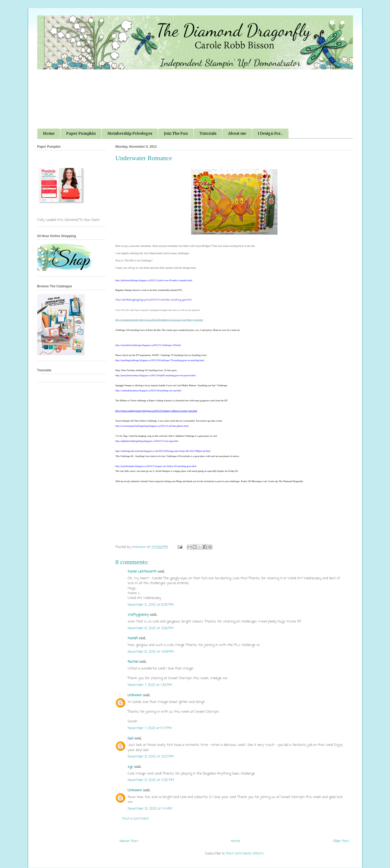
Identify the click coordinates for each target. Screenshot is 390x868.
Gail (130, 739)
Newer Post (129, 841)
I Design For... (270, 133)
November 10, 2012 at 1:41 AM (150, 809)
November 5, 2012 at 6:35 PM (151, 605)
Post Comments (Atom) (245, 854)
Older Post (341, 841)
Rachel (133, 662)
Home (49, 133)
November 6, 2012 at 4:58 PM (151, 652)
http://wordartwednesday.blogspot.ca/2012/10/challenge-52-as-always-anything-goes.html (159, 320)
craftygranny (138, 615)
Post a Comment (135, 819)
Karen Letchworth (142, 572)
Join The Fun (176, 133)
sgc (130, 767)
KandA (133, 638)
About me (237, 133)
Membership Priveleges (130, 133)
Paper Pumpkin (81, 133)
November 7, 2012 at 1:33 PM (150, 685)
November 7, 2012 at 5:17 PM (150, 728)
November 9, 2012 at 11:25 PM (151, 780)
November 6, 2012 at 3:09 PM (151, 628)
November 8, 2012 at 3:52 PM (151, 757)
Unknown (135, 695)
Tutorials (208, 133)
